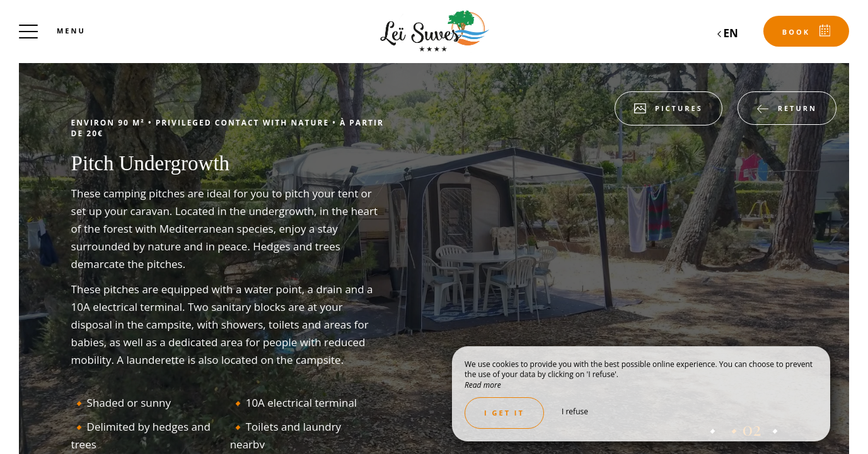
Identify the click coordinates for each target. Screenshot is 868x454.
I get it (504, 413)
